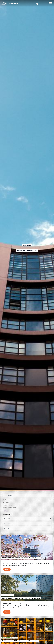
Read (8, 569)
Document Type (10, 508)
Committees (9, 505)
